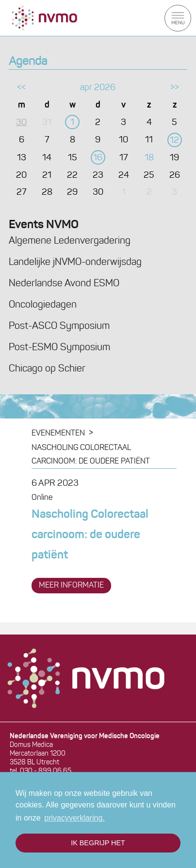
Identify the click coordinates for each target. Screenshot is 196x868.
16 (98, 158)
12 (174, 141)
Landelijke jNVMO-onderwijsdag (75, 263)
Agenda (28, 62)
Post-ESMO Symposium (59, 348)
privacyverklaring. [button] (74, 818)
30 (21, 123)
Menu (178, 18)
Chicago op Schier (47, 369)
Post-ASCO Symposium (59, 326)
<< (21, 88)
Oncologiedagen (43, 305)
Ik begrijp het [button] (98, 843)
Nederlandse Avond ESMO (64, 284)
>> (175, 88)
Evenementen (58, 434)
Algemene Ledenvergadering (70, 241)
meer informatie (71, 586)
